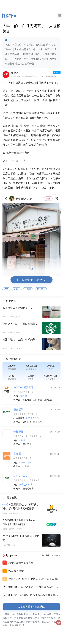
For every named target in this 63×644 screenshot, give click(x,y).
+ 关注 (57, 72)
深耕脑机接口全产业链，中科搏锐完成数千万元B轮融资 (34, 587)
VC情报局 (56, 555)
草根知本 (27, 400)
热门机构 (46, 555)
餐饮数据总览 (13, 359)
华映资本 (48, 400)
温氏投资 (27, 422)
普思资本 (27, 444)
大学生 (17, 289)
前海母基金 (28, 489)
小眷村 (28, 289)
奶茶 (6, 289)
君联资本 (38, 400)
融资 (5, 505)
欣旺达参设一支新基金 (21, 563)
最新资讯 (12, 498)
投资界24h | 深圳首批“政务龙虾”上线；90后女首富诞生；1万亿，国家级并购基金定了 (34, 579)
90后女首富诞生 (17, 571)
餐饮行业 (41, 289)
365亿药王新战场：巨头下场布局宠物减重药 (33, 595)
